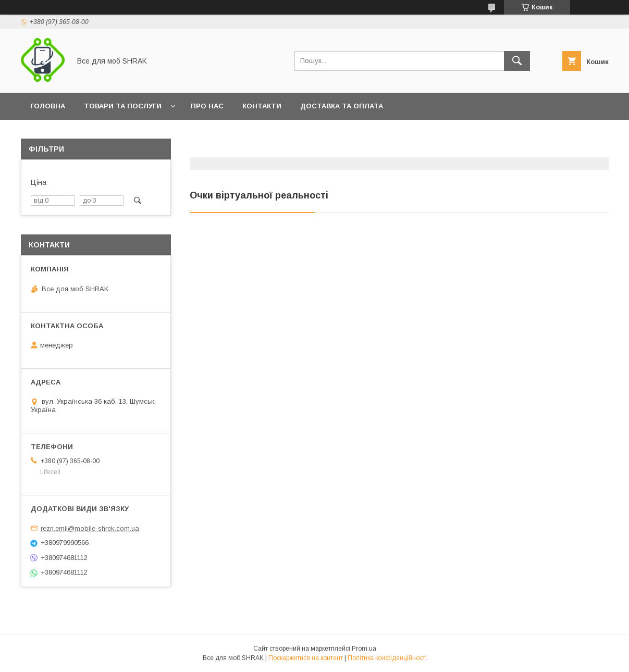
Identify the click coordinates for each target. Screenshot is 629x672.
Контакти (262, 106)
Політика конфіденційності (387, 658)
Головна (48, 106)
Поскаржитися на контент (306, 658)
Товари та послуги (123, 106)
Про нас (207, 106)
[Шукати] (517, 61)
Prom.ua (364, 649)
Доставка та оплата (342, 106)
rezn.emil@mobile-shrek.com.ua (90, 528)
